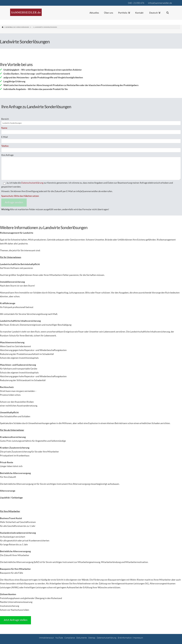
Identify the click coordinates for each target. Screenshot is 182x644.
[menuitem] (155, 14)
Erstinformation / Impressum (130, 638)
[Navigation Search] (167, 14)
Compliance (70, 638)
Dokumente (82, 638)
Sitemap (92, 638)
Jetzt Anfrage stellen (15, 620)
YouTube (59, 638)
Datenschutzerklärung (32, 183)
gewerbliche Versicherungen (17, 27)
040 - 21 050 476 (136, 3)
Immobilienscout (46, 638)
